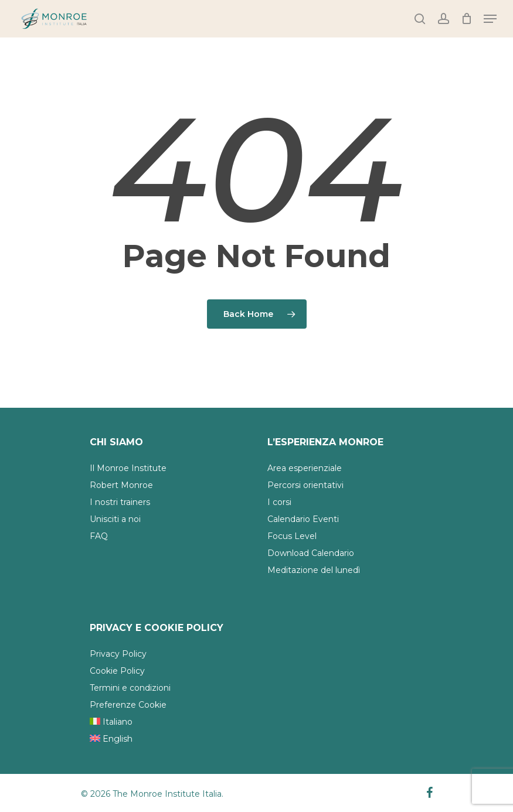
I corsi (279, 502)
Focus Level (292, 536)
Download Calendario (311, 553)
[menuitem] (165, 722)
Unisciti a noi (115, 519)
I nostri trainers (120, 502)
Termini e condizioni (130, 688)
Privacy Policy (118, 654)
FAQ (99, 536)
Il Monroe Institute (128, 468)
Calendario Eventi (303, 519)
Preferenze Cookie (128, 705)
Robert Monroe (121, 485)
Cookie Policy (117, 671)
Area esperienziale (305, 468)
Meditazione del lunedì (314, 570)
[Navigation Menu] (490, 19)
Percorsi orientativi (305, 485)
